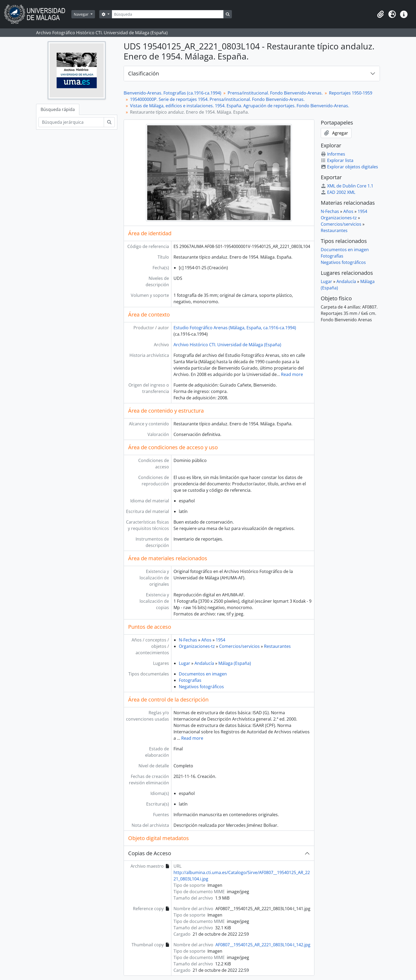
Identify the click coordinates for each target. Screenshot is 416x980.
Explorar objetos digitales (349, 167)
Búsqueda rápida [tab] (58, 109)
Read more (292, 374)
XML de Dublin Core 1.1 (347, 186)
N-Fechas (188, 640)
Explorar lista (337, 160)
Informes (333, 154)
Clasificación (144, 73)
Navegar (82, 14)
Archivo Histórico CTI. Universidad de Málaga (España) (227, 345)
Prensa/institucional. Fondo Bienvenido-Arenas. (275, 93)
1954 (220, 640)
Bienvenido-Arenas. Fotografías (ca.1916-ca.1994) (172, 93)
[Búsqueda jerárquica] (71, 122)
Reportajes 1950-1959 (351, 93)
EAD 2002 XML (338, 192)
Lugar (185, 663)
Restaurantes (277, 646)
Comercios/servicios (239, 646)
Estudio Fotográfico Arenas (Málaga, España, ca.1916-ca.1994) (235, 328)
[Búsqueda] (168, 14)
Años (206, 640)
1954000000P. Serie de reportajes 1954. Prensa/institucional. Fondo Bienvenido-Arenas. (217, 99)
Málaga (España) (235, 663)
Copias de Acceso (150, 853)
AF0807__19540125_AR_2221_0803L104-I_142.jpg (263, 945)
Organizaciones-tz (197, 646)
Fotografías (190, 680)
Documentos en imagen (203, 674)
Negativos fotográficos (201, 687)
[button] (380, 14)
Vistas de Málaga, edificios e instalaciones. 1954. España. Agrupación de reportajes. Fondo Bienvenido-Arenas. (240, 106)
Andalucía (204, 663)
